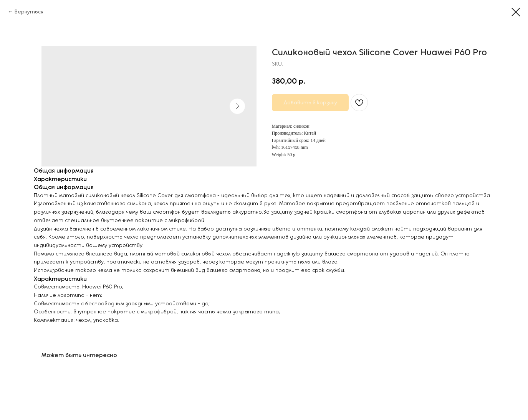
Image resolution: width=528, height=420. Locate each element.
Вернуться (29, 12)
